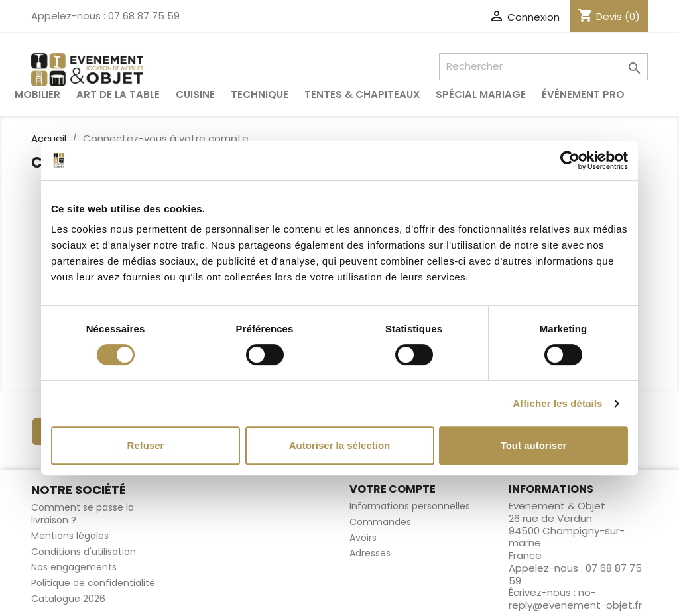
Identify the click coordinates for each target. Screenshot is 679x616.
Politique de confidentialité (93, 583)
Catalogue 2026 (68, 599)
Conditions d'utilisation (84, 552)
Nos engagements (74, 567)
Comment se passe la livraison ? (83, 514)
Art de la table (118, 94)
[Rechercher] (543, 67)
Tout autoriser (534, 445)
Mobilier (37, 94)
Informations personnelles (410, 506)
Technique (260, 94)
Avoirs (363, 538)
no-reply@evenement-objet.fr (575, 599)
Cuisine (195, 94)
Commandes (380, 522)
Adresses (370, 553)
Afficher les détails (557, 403)
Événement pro (583, 94)
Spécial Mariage (481, 94)
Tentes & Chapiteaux (362, 94)
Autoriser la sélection (340, 445)
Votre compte (393, 489)
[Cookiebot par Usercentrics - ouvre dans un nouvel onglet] (570, 160)
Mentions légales (70, 536)
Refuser (146, 445)
